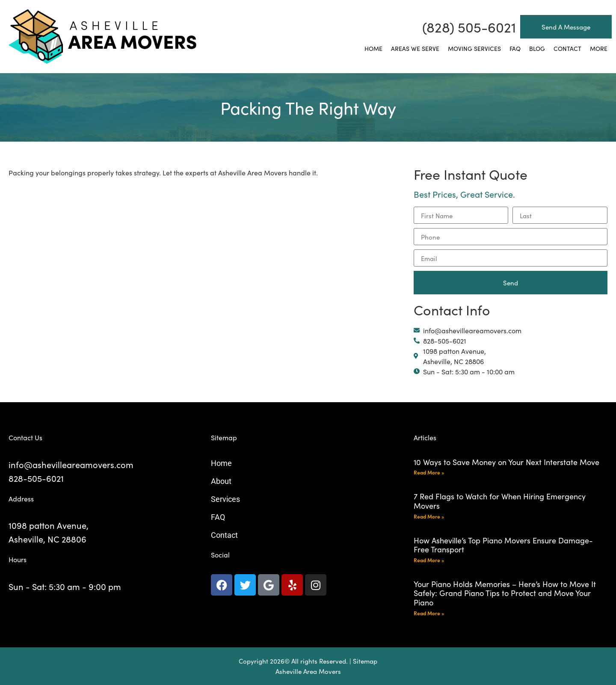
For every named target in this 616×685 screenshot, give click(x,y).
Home (373, 48)
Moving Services (474, 48)
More (599, 48)
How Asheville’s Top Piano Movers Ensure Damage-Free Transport (503, 545)
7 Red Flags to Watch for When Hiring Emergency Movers (500, 501)
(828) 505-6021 (469, 27)
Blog (537, 48)
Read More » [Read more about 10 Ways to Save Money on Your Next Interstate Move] (429, 472)
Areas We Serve (415, 48)
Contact (567, 48)
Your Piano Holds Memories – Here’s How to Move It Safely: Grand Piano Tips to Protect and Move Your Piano (505, 593)
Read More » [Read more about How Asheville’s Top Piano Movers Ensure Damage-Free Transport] (429, 560)
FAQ (515, 48)
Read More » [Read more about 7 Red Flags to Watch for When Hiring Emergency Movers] (429, 516)
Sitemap (365, 661)
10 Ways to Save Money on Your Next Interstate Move (506, 462)
